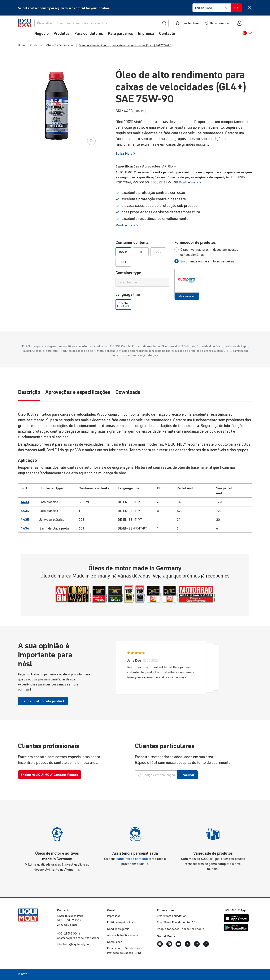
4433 (25, 502)
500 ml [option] (123, 252)
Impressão (114, 916)
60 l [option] (123, 262)
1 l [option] (141, 252)
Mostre (190, 182)
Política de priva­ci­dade (122, 922)
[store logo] (31, 29)
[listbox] (142, 257)
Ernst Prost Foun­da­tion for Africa (178, 922)
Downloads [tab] (128, 392)
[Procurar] (108, 23)
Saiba (125, 153)
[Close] (249, 8)
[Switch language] (212, 8)
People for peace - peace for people (181, 929)
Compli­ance (115, 942)
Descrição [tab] (29, 392)
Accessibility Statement (123, 935)
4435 (25, 519)
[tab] (213, 252)
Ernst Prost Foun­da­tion (172, 916)
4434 (25, 511)
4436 (25, 528)
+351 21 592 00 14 (69, 933)
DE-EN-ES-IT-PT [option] (123, 305)
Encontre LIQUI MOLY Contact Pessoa (50, 775)
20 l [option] (158, 252)
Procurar (188, 775)
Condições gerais (118, 929)
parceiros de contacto (132, 859)
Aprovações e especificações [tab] (78, 392)
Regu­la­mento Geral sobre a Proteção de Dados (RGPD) (125, 951)
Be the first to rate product (43, 701)
